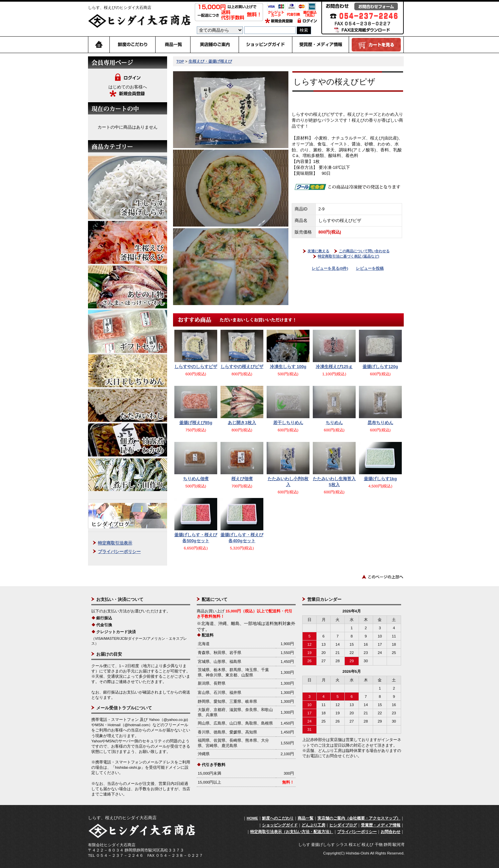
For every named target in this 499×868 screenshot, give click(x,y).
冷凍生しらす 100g (288, 367)
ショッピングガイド (280, 825)
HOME (252, 818)
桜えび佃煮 (242, 479)
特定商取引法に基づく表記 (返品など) (348, 256)
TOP (180, 61)
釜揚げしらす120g (380, 367)
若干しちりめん (288, 423)
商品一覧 (306, 818)
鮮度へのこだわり (278, 818)
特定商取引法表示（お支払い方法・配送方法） (292, 832)
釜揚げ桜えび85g (196, 423)
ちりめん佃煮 (196, 479)
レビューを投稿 (370, 268)
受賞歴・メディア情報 (381, 825)
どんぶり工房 (313, 825)
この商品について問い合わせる (364, 251)
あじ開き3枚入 (242, 423)
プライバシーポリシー (119, 552)
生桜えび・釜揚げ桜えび (210, 61)
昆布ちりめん (380, 423)
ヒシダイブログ (343, 825)
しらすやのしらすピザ (196, 367)
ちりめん (334, 423)
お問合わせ (391, 832)
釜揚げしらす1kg (380, 479)
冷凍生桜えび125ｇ (334, 367)
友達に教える (318, 251)
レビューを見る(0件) (330, 268)
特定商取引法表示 (115, 543)
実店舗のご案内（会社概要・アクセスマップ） (359, 818)
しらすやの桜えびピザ (242, 367)
